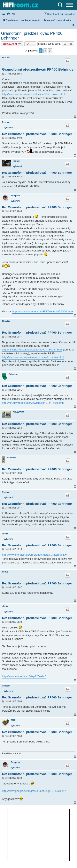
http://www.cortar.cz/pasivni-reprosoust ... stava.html (33, 357)
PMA (13, 720)
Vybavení (8, 128)
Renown (6, 122)
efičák (5, 534)
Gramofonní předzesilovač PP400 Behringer (32, 36)
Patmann (13, 374)
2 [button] (45, 51)
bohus (5, 572)
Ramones (12, 458)
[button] (50, 51)
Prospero (15, 196)
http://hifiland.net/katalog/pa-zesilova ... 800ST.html (32, 350)
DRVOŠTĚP (19, 412)
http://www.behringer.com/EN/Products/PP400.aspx (43, 311)
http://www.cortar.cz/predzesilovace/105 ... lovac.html (33, 94)
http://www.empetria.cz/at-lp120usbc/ (24, 676)
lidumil (16, 161)
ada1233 (6, 58)
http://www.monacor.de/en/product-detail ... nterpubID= (34, 555)
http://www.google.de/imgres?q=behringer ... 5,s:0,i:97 (34, 791)
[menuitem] (11, 14)
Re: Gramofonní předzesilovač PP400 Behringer (37, 134)
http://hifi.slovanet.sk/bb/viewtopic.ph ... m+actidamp (33, 403)
